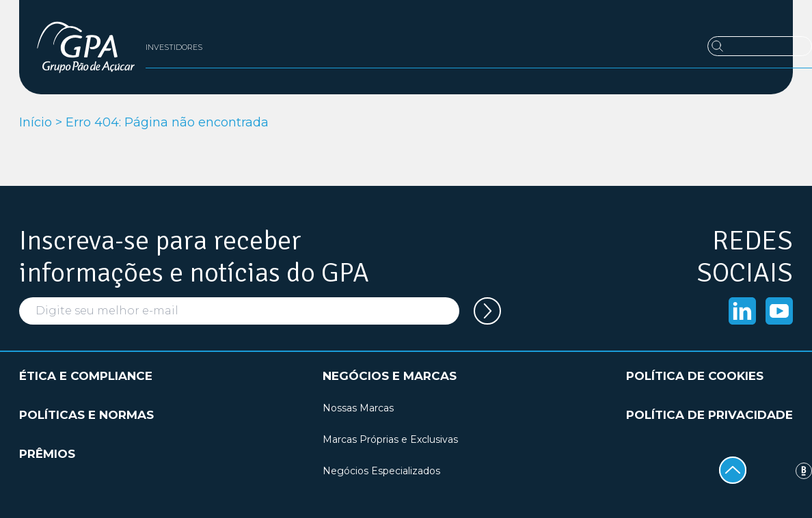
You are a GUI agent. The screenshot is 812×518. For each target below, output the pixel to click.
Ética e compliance (86, 376)
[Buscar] (760, 46)
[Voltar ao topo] (733, 470)
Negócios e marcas (390, 376)
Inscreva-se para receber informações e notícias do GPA (194, 257)
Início (36, 122)
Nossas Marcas (358, 408)
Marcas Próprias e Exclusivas (390, 439)
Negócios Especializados (381, 471)
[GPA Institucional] (86, 47)
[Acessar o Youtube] (779, 311)
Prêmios (47, 454)
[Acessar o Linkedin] (742, 311)
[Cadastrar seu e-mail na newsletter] (487, 311)
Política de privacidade (709, 415)
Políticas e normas (86, 415)
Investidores (174, 47)
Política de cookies (695, 376)
